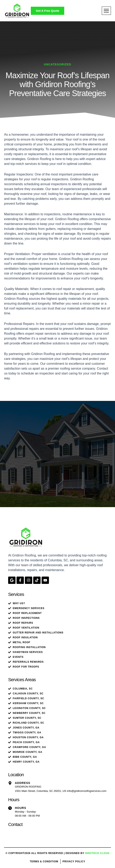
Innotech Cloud (97, 853)
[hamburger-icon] (106, 11)
